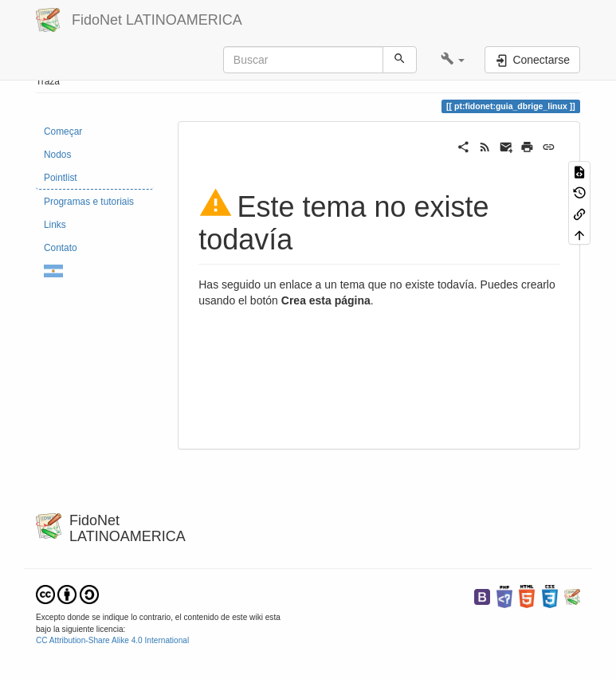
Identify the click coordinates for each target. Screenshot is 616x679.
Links (55, 225)
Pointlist (61, 178)
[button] (453, 60)
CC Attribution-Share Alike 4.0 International (112, 640)
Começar (63, 131)
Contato (61, 248)
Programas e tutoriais (89, 202)
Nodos (57, 155)
